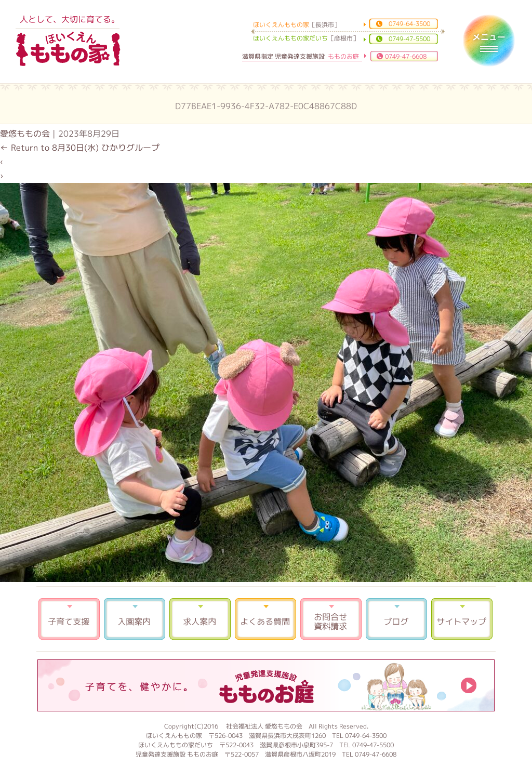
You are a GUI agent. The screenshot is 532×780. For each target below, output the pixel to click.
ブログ (396, 619)
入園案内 (135, 619)
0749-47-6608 (406, 56)
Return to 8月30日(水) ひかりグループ (80, 148)
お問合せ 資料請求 (331, 619)
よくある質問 (265, 619)
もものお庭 (266, 685)
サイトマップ (462, 619)
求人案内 (200, 619)
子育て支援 (69, 619)
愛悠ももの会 (25, 134)
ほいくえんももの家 (68, 49)
